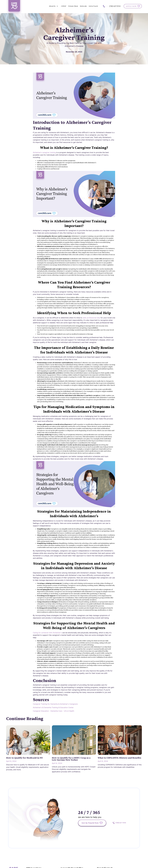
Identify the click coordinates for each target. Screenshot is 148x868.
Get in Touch (93, 6)
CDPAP (64, 6)
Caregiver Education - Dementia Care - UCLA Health (53, 711)
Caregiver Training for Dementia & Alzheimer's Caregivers (55, 704)
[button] (53, 6)
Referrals (83, 6)
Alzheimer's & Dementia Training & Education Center (53, 707)
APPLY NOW (131, 6)
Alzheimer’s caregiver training (44, 152)
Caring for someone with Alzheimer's (47, 633)
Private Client (73, 6)
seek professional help (91, 318)
